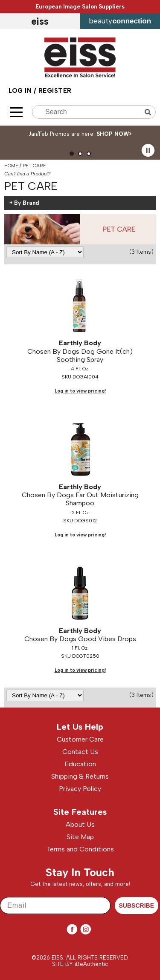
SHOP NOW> (114, 134)
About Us (80, 824)
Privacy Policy (80, 789)
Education (80, 764)
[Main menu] (16, 112)
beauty (120, 21)
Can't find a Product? (28, 173)
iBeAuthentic (92, 964)
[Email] (55, 905)
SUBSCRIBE (137, 905)
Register (55, 91)
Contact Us (80, 752)
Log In (21, 91)
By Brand (27, 203)
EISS (40, 21)
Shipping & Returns (80, 776)
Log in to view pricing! (80, 391)
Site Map (80, 837)
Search (149, 112)
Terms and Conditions (80, 849)
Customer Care (80, 739)
